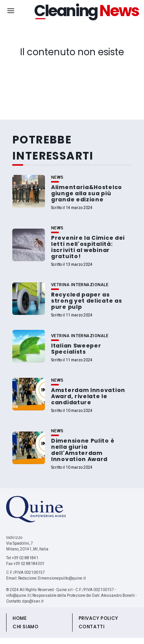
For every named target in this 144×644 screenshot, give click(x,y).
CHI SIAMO (26, 627)
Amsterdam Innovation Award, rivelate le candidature (88, 396)
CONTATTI (92, 627)
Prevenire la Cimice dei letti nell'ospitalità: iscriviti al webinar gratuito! (88, 247)
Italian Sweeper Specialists (76, 349)
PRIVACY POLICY (98, 618)
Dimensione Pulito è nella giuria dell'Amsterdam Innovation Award (83, 450)
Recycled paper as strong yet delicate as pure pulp (86, 301)
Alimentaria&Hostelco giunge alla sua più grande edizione (87, 193)
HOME (20, 618)
